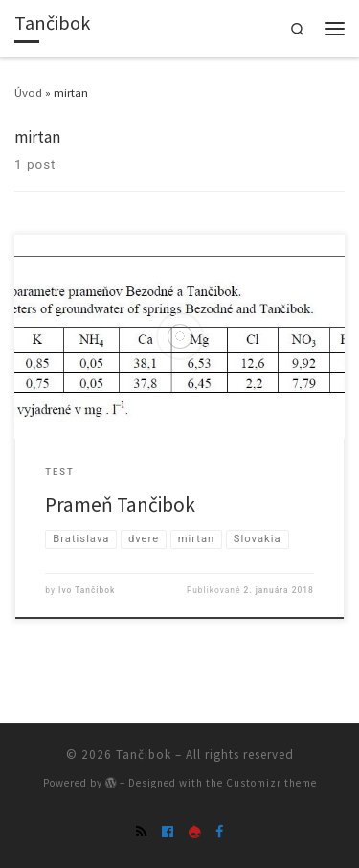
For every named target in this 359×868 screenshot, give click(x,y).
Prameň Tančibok (120, 504)
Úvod (28, 92)
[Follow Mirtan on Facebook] (219, 832)
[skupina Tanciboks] (168, 832)
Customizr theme (271, 783)
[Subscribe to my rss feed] (141, 832)
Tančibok (144, 754)
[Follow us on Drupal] (194, 832)
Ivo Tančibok (87, 590)
